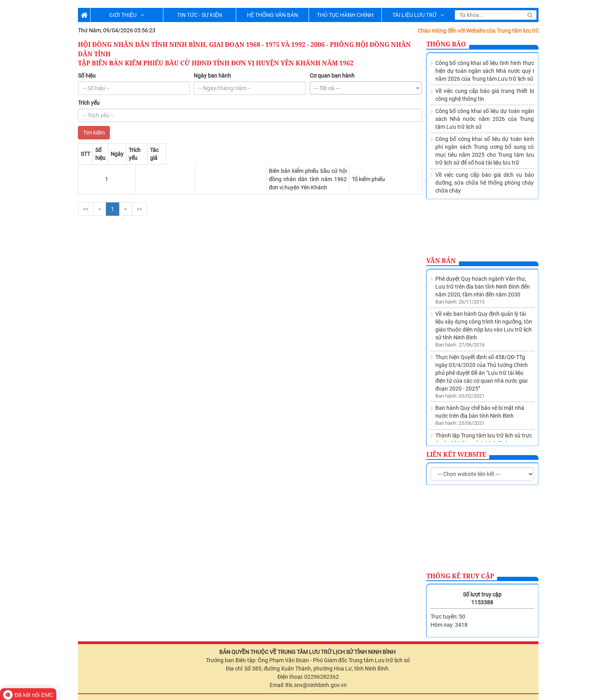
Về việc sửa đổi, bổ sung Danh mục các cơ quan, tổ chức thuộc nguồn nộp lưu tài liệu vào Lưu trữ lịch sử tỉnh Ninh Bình (484, 426)
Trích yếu (89, 103)
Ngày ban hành (212, 76)
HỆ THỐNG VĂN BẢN (272, 15)
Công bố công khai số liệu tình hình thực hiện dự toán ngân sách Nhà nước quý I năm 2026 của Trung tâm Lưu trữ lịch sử (485, 71)
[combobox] (366, 88)
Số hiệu (87, 76)
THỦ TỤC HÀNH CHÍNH (345, 15)
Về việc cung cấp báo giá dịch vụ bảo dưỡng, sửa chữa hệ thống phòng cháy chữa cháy (485, 183)
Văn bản (441, 261)
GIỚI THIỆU (127, 15)
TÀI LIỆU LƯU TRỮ (418, 15)
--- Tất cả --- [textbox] (327, 88)
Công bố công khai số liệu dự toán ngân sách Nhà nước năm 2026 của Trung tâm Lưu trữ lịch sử (485, 119)
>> (139, 192)
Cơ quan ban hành (332, 76)
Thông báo (446, 44)
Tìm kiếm (94, 133)
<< (86, 192)
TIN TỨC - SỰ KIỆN (200, 15)
